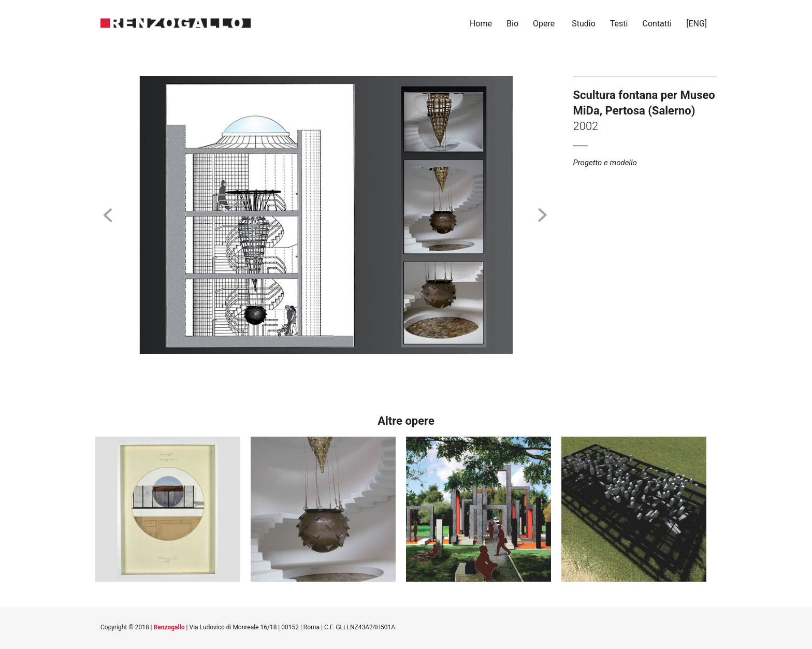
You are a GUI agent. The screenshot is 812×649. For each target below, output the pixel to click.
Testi (619, 24)
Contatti (657, 24)
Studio (584, 24)
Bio (512, 24)
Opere (544, 24)
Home (481, 24)
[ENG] (698, 24)
